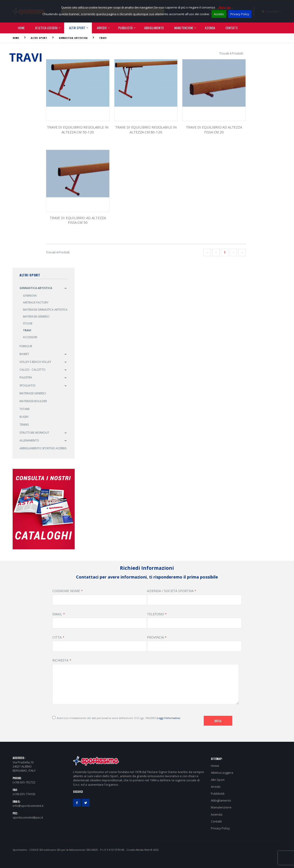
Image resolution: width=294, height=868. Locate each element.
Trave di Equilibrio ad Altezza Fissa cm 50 (78, 220)
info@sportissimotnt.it (28, 806)
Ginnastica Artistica (73, 38)
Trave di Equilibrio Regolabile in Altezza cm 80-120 (146, 129)
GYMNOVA (30, 296)
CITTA (57, 637)
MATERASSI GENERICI (33, 393)
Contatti (232, 28)
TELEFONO (155, 614)
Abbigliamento (154, 28)
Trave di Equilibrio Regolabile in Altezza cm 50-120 (78, 129)
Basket (24, 354)
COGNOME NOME (66, 591)
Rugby (24, 417)
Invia (218, 721)
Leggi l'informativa (168, 718)
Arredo (102, 28)
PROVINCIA (155, 637)
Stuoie (28, 323)
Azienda (210, 28)
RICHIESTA (60, 660)
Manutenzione (184, 28)
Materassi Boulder (33, 401)
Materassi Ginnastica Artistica (45, 310)
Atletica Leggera (46, 28)
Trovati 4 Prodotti (231, 53)
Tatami (24, 409)
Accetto (219, 14)
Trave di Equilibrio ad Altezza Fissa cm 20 (214, 129)
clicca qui (225, 7)
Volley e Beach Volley (35, 362)
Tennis (24, 425)
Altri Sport (77, 28)
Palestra (26, 377)
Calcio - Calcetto (33, 370)
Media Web (143, 850)
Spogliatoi (27, 385)
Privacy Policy (240, 14)
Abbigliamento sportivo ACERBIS (43, 448)
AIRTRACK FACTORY (36, 302)
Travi (103, 38)
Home (21, 28)
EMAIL (57, 614)
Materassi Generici (36, 317)
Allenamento (29, 440)
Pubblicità (126, 28)
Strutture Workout (34, 433)
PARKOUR (26, 346)
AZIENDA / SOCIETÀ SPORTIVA (170, 591)
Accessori (30, 337)
